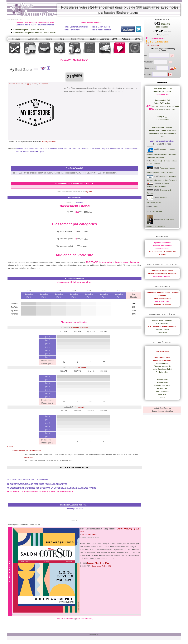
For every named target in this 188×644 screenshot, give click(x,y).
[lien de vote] (28, 457)
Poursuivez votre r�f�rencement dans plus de (120, 10)
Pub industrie (157, 212)
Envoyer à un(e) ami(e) (162, 386)
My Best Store (21, 69)
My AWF (89, 192)
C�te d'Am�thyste (29, 30)
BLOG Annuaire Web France (165, 109)
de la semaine (162, 332)
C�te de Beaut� (35, 33)
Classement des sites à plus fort (165, 106)
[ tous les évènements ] (85, 619)
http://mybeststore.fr (49, 142)
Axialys (155, 206)
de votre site (162, 130)
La (162, 120)
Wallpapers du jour (162, 329)
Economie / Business (16, 84)
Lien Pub (162, 397)
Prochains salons (162, 372)
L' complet (162, 88)
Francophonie (43, 84)
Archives (162, 254)
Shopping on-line (31, 84)
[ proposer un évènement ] (66, 619)
